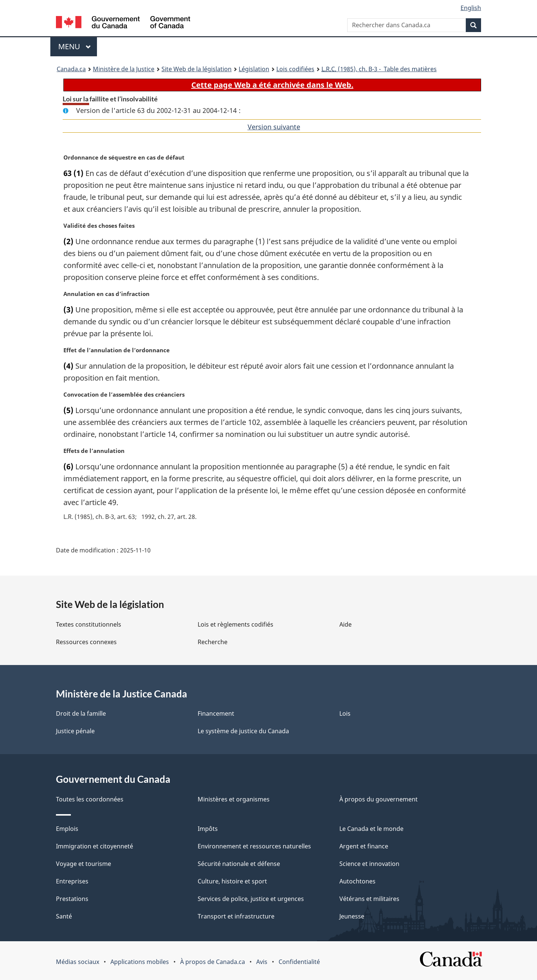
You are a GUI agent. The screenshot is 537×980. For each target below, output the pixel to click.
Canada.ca (71, 69)
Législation (254, 69)
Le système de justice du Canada (243, 731)
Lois (345, 713)
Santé (64, 916)
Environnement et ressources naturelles (254, 846)
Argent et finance (364, 846)
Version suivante (274, 127)
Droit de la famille (81, 713)
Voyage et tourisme (84, 864)
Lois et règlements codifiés (235, 624)
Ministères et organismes (234, 799)
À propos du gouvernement (379, 799)
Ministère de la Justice (124, 69)
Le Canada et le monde (371, 829)
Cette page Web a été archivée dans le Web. (272, 85)
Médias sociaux (78, 962)
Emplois (67, 829)
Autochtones (357, 881)
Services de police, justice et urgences (251, 899)
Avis (262, 962)
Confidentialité (299, 962)
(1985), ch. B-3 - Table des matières (379, 69)
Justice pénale (75, 731)
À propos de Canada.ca (213, 962)
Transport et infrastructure (236, 916)
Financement (216, 713)
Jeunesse (352, 916)
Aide (346, 624)
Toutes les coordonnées (90, 799)
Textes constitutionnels (89, 624)
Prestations (72, 899)
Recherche (213, 642)
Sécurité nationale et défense (239, 864)
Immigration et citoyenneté (95, 846)
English (471, 8)
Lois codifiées (295, 69)
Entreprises (72, 881)
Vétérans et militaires (369, 899)
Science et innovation (369, 864)
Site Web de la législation (197, 69)
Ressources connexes (86, 642)
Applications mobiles (140, 962)
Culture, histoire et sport (232, 881)
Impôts (208, 829)
